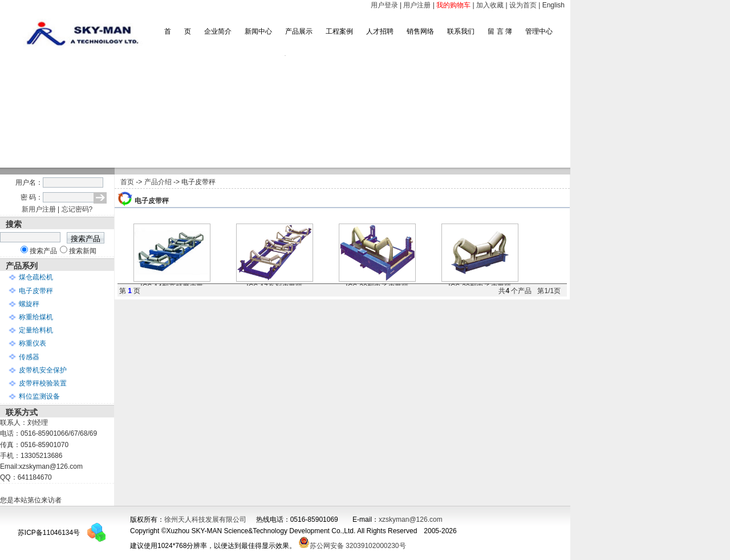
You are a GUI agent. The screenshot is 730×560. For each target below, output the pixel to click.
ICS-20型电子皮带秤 (377, 283)
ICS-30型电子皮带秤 (480, 283)
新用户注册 (39, 209)
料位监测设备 (39, 396)
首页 (127, 182)
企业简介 (218, 31)
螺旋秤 (29, 304)
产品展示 (299, 31)
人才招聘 (380, 31)
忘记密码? (77, 209)
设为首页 (523, 5)
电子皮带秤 (36, 291)
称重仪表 (33, 343)
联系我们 (461, 31)
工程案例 (339, 31)
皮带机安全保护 (43, 370)
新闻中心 (258, 31)
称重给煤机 (36, 317)
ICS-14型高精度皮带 (172, 283)
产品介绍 (158, 182)
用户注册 (417, 5)
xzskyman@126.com (411, 520)
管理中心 (539, 31)
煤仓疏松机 (36, 277)
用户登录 (384, 5)
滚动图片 (285, 111)
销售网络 (420, 31)
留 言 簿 (500, 31)
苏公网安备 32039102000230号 (352, 546)
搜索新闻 (83, 251)
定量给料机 (36, 330)
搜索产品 (43, 251)
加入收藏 (490, 5)
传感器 (29, 357)
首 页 (178, 31)
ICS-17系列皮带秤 (275, 283)
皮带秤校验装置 (43, 383)
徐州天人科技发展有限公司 (205, 520)
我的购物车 (453, 5)
